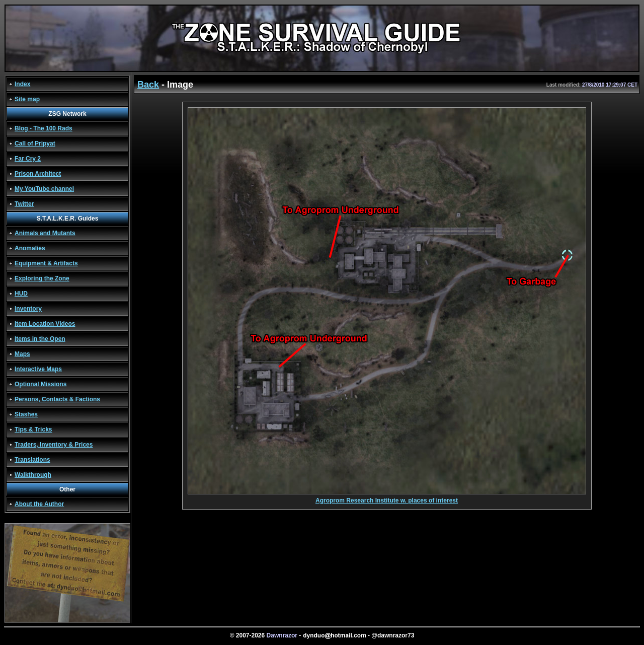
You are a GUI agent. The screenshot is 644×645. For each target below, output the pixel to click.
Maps (22, 354)
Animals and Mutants (45, 233)
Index (22, 84)
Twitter (24, 204)
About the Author (39, 504)
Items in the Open (40, 339)
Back (148, 85)
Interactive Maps (38, 369)
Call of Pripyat (35, 144)
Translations (32, 460)
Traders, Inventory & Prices (54, 445)
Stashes (26, 414)
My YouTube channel (44, 189)
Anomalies (30, 248)
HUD (21, 294)
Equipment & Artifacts (46, 263)
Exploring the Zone (42, 278)
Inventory (28, 309)
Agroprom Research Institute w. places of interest (387, 498)
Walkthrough (33, 475)
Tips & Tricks (33, 429)
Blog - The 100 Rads (44, 128)
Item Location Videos (45, 324)
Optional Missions (41, 384)
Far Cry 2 (28, 159)
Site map (27, 99)
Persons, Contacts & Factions (57, 399)
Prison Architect (38, 174)
